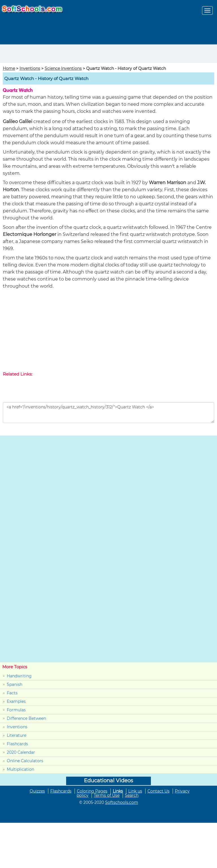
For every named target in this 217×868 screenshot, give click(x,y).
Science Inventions (63, 68)
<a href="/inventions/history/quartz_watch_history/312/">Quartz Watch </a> (108, 413)
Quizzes (37, 791)
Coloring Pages (92, 791)
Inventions (30, 68)
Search (132, 795)
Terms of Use (107, 795)
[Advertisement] (33, 53)
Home (9, 68)
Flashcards (17, 744)
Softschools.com (122, 802)
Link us (135, 791)
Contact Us (159, 791)
